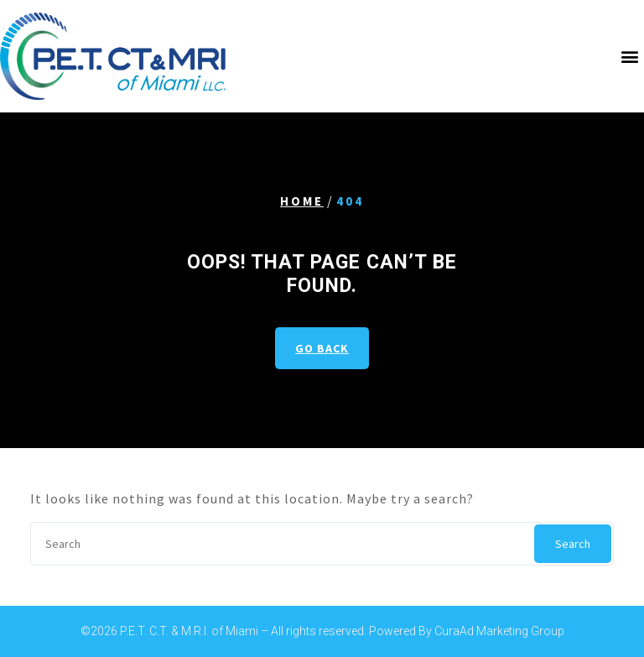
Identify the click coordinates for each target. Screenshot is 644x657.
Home (302, 201)
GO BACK (322, 348)
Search (573, 544)
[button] (630, 56)
